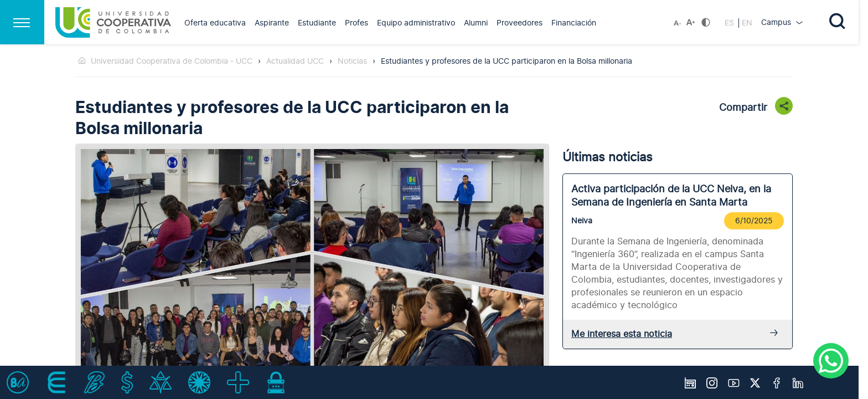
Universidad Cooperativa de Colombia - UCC (172, 61)
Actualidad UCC (295, 61)
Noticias (352, 61)
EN (747, 23)
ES (730, 23)
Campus (777, 22)
